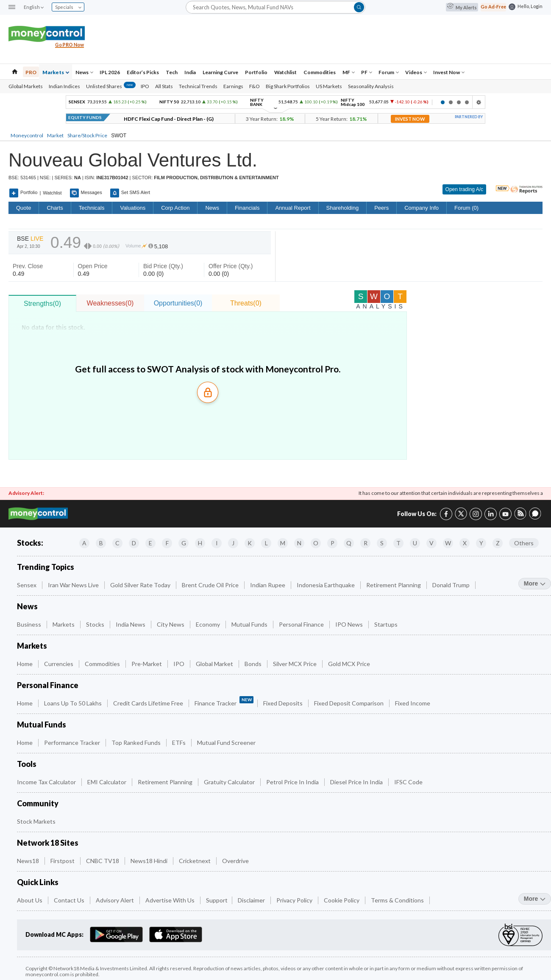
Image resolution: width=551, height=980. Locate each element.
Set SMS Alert (130, 193)
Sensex (27, 585)
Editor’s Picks (143, 72)
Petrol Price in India (293, 782)
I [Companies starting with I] (217, 543)
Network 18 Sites (48, 843)
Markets (56, 72)
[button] (12, 7)
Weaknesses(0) (110, 303)
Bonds (254, 664)
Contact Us (70, 900)
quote (24, 208)
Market (55, 135)
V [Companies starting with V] (431, 543)
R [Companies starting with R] (366, 543)
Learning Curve (220, 72)
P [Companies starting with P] (333, 543)
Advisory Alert (115, 900)
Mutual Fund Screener (227, 743)
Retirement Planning (394, 585)
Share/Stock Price (87, 135)
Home (25, 664)
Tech (172, 72)
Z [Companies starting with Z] (498, 543)
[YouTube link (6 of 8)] (505, 513)
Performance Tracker (73, 743)
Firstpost (63, 861)
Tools (27, 764)
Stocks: (30, 543)
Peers (381, 208)
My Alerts (462, 7)
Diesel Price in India (357, 782)
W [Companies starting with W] (448, 543)
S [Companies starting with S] (382, 543)
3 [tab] (459, 102)
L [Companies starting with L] (266, 543)
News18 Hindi (150, 861)
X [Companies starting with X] (465, 543)
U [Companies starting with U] (415, 543)
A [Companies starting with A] (84, 543)
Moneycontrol (27, 135)
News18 (29, 861)
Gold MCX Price (350, 664)
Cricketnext (195, 861)
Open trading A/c (464, 189)
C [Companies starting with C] (117, 543)
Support (217, 900)
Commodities (320, 72)
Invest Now (449, 72)
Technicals (92, 208)
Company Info (422, 208)
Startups (387, 624)
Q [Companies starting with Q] (349, 543)
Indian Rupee (268, 585)
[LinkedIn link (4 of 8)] (491, 513)
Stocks (96, 624)
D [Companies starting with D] (134, 543)
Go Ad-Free (493, 7)
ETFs (179, 743)
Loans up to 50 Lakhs (74, 703)
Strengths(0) (42, 304)
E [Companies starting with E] (150, 543)
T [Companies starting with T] (398, 543)
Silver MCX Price (295, 664)
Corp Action (175, 208)
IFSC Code (409, 782)
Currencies (59, 664)
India (190, 72)
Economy (209, 624)
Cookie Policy (342, 900)
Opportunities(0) (178, 303)
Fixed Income (413, 703)
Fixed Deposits (284, 703)
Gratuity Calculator (230, 782)
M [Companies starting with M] (283, 543)
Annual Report (293, 208)
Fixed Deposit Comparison (349, 703)
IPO (145, 86)
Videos (416, 72)
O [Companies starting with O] (316, 543)
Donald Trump (452, 585)
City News (171, 624)
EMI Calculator (107, 782)
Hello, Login (530, 6)
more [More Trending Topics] (535, 583)
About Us (30, 900)
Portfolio (256, 72)
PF (367, 72)
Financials (247, 208)
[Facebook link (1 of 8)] (446, 513)
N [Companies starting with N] (299, 543)
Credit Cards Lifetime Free (149, 703)
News (84, 72)
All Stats (164, 86)
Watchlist (285, 72)
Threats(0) (246, 303)
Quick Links (38, 882)
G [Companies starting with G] (184, 543)
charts (55, 208)
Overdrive (236, 861)
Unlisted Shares (111, 86)
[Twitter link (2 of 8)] (461, 512)
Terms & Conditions (398, 900)
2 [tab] (451, 102)
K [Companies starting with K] (250, 543)
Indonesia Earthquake (326, 585)
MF (349, 72)
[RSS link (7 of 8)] (520, 518)
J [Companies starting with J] (233, 543)
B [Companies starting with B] (101, 543)
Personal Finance (302, 624)
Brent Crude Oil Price (211, 585)
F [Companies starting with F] (167, 543)
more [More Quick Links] (535, 899)
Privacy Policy (295, 900)
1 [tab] (443, 102)
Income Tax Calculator (47, 782)
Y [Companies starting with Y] (481, 543)
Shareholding (343, 208)
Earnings (233, 86)
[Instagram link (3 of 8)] (476, 513)
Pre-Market (147, 664)
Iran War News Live (74, 585)
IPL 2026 (110, 72)
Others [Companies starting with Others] (524, 543)
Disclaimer (252, 900)
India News (131, 624)
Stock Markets (37, 821)
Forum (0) (466, 208)
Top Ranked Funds (137, 743)
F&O (255, 86)
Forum (389, 72)
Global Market (215, 664)
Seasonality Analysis (371, 86)
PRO (31, 72)
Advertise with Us (171, 900)
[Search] (275, 7)
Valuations (133, 208)
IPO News (350, 624)
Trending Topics (46, 567)
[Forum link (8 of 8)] (535, 518)
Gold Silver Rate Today (141, 585)
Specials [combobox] (68, 7)
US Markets (329, 86)
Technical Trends (198, 86)
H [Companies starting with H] (200, 543)
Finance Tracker (224, 701)
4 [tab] (467, 102)
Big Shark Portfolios (288, 86)
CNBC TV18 (103, 861)
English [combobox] (33, 7)
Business (30, 624)
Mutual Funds (250, 624)
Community (38, 804)
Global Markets (26, 86)
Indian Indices (64, 86)
